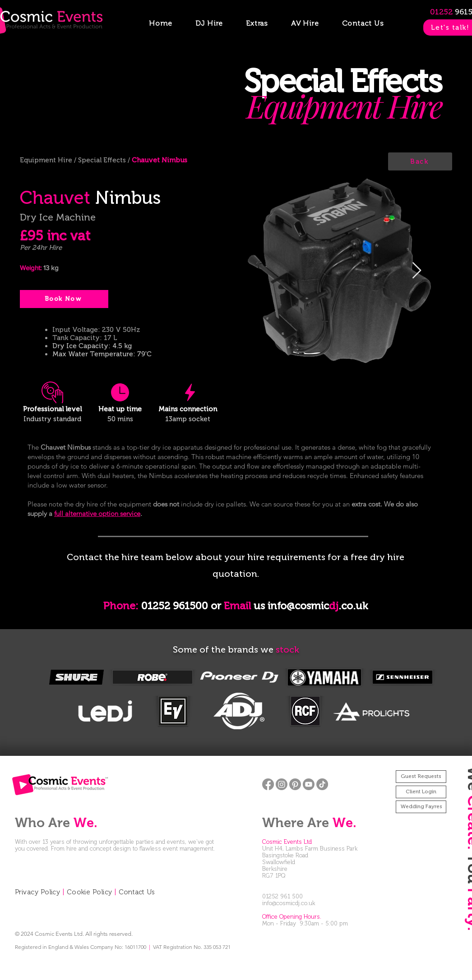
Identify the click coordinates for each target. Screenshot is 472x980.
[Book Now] (64, 299)
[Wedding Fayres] (421, 807)
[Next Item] (417, 271)
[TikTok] (322, 784)
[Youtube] (309, 784)
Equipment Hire (47, 160)
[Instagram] (282, 784)
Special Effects (102, 160)
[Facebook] (268, 784)
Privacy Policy (37, 892)
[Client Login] (421, 792)
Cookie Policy (90, 892)
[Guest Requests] (421, 777)
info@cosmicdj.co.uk (289, 903)
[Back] (420, 161)
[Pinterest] (295, 784)
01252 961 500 (282, 896)
